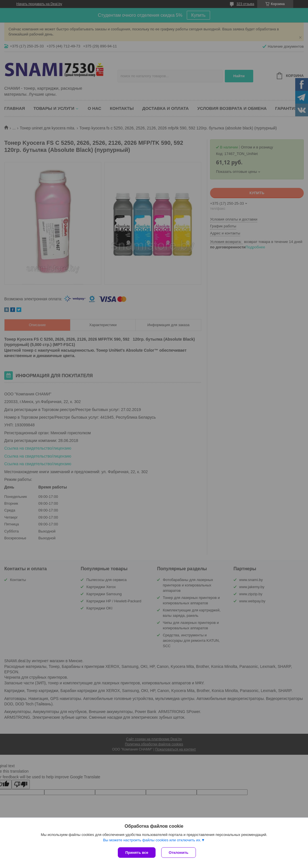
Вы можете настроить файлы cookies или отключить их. (152, 840)
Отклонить (178, 853)
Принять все (137, 853)
